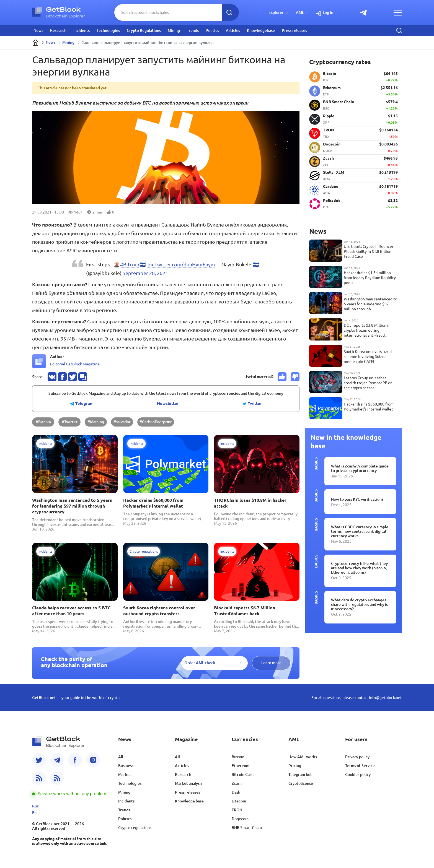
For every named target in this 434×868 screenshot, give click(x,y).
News (38, 30)
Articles (233, 30)
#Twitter (70, 422)
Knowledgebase (261, 30)
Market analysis (189, 783)
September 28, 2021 (145, 273)
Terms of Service (360, 766)
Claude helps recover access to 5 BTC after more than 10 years (71, 611)
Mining (174, 30)
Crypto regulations (135, 828)
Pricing (295, 766)
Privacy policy (357, 757)
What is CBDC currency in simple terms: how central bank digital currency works (360, 531)
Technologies (108, 30)
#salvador (122, 422)
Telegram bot (300, 775)
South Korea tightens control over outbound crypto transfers (159, 611)
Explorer (276, 12)
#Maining (96, 422)
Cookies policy (358, 775)
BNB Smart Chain (247, 828)
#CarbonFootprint (156, 422)
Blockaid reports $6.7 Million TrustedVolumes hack (245, 611)
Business (126, 766)
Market (125, 775)
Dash (236, 792)
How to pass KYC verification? (357, 499)
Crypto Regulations (144, 30)
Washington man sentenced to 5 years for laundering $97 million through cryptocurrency (72, 506)
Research (58, 30)
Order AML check (200, 663)
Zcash (237, 783)
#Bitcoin (130, 264)
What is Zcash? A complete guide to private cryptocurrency (360, 468)
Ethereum (241, 766)
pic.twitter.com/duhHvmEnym (181, 264)
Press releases (294, 30)
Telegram (82, 404)
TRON (237, 810)
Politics (212, 30)
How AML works (303, 757)
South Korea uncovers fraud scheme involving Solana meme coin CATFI (368, 357)
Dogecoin (240, 819)
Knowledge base (189, 801)
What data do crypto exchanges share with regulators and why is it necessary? (359, 604)
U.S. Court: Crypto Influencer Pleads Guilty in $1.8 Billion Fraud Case (369, 251)
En (34, 813)
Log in (328, 12)
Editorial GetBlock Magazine (75, 364)
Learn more (271, 663)
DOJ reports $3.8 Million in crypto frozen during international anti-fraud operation (367, 330)
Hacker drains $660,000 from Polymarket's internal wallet (153, 503)
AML (300, 12)
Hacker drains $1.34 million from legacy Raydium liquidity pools (370, 278)
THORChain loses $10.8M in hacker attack (250, 503)
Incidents (82, 30)
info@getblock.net (385, 698)
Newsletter (168, 404)
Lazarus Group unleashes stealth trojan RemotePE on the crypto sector (368, 383)
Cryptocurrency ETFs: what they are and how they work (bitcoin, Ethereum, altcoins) (359, 568)
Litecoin (239, 801)
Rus (35, 806)
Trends (193, 30)
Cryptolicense (301, 783)
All (121, 757)
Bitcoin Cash (243, 775)
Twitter (252, 404)
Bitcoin (238, 757)
